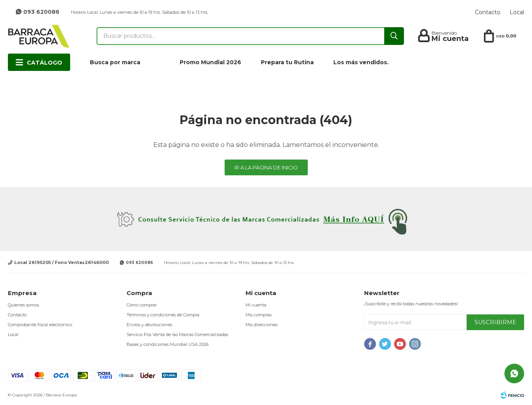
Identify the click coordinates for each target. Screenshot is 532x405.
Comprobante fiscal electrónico (40, 325)
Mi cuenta (256, 305)
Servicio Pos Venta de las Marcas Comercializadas (177, 334)
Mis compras (259, 315)
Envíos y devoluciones (149, 325)
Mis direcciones (261, 325)
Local (517, 12)
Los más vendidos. (361, 62)
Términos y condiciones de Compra (163, 315)
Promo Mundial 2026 (210, 62)
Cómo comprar (142, 305)
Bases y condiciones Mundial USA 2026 (167, 344)
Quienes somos (23, 305)
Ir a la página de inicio (266, 167)
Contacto (488, 12)
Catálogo (45, 63)
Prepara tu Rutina (287, 62)
